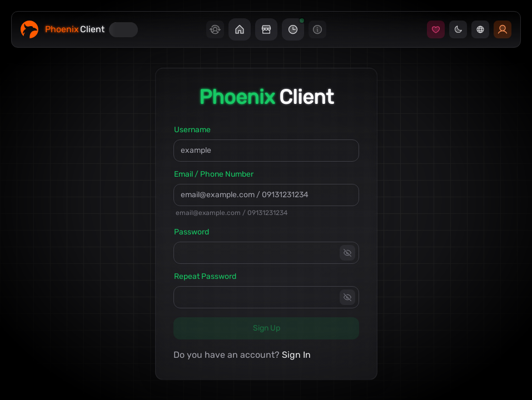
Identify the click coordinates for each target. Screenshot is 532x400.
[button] (240, 29)
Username (192, 130)
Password (192, 232)
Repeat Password (205, 276)
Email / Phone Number (214, 174)
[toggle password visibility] (347, 253)
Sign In (296, 355)
